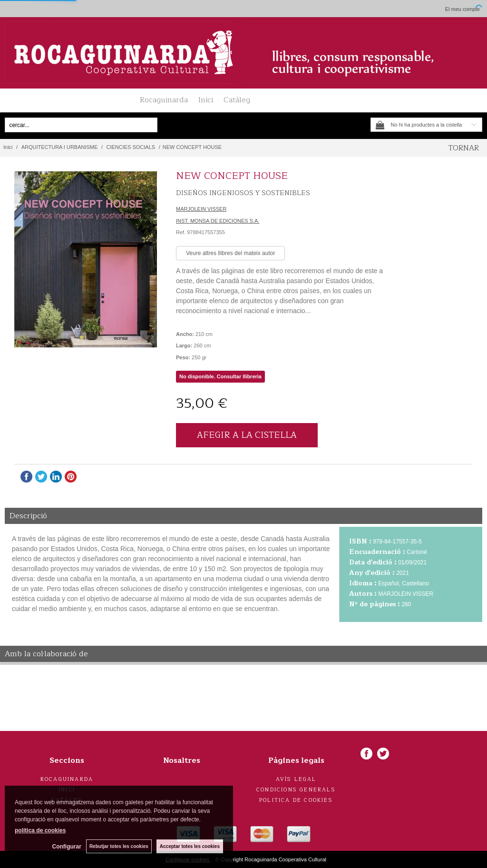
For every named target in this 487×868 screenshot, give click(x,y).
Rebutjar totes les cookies (119, 846)
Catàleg (237, 100)
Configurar (67, 847)
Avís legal (296, 779)
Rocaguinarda (164, 100)
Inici (206, 100)
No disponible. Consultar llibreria (220, 376)
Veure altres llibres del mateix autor (230, 253)
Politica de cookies (296, 800)
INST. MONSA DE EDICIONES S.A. (218, 221)
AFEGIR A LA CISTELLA (247, 435)
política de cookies (40, 830)
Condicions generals (296, 790)
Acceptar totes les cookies (190, 846)
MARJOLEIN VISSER (201, 209)
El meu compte (463, 9)
